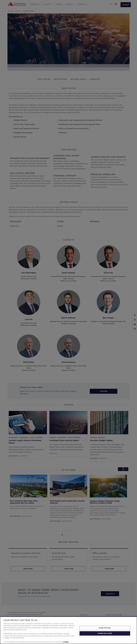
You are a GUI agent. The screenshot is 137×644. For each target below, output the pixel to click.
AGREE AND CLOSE (105, 633)
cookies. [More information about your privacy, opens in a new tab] (66, 642)
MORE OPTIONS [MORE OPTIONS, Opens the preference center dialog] (105, 628)
